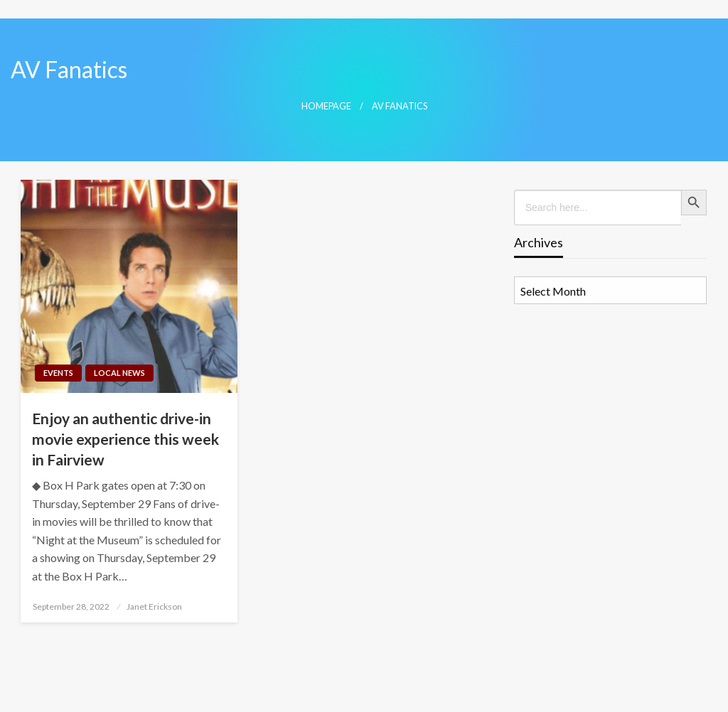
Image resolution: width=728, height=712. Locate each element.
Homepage (326, 106)
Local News (119, 373)
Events (58, 373)
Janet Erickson (154, 606)
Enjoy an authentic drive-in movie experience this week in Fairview (125, 439)
